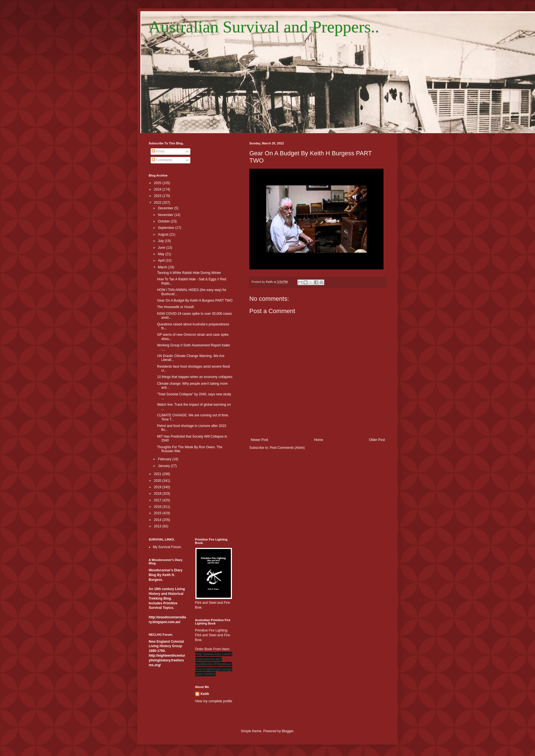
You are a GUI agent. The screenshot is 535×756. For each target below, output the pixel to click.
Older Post (377, 440)
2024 (158, 189)
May (162, 254)
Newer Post (259, 440)
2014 (158, 520)
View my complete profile (214, 701)
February (165, 459)
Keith (205, 694)
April (162, 260)
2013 (158, 526)
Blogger (287, 731)
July (161, 241)
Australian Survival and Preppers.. (264, 27)
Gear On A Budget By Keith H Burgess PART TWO (195, 300)
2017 (158, 500)
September (167, 228)
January (164, 466)
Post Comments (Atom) (287, 448)
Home (319, 440)
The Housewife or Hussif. (176, 307)
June (162, 248)
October (164, 221)
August (164, 234)
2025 (158, 183)
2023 (158, 196)
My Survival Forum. (167, 547)
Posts (158, 151)
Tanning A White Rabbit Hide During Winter (189, 273)
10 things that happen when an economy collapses (195, 377)
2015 (158, 513)
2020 (158, 481)
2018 (158, 494)
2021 (158, 474)
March (163, 267)
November (166, 215)
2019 (158, 487)
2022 (158, 203)
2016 (158, 507)
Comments (162, 160)
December (166, 208)
